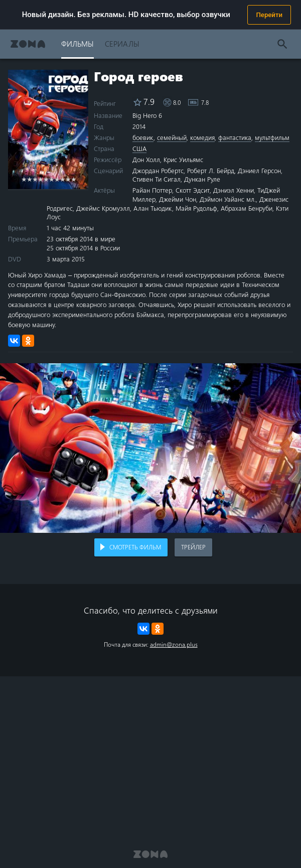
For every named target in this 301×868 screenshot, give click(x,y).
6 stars (51, 179)
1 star (24, 179)
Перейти (269, 15)
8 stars (62, 179)
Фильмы (78, 43)
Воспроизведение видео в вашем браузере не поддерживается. (150, 448)
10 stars (73, 179)
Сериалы (122, 43)
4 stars (40, 179)
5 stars (46, 179)
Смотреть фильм (135, 547)
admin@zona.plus (174, 644)
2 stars (29, 179)
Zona (28, 44)
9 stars (68, 179)
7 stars (57, 179)
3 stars (35, 179)
